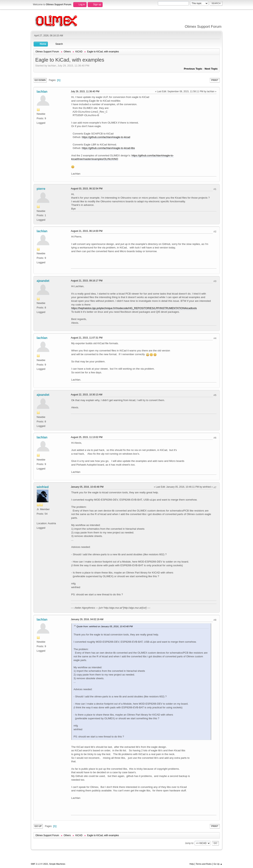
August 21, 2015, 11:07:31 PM (87, 338)
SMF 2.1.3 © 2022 (39, 864)
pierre (41, 189)
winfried (43, 487)
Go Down (40, 80)
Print (215, 80)
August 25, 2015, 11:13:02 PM (87, 437)
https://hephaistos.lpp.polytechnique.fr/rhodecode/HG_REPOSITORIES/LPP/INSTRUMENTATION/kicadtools (134, 308)
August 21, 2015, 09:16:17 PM (87, 281)
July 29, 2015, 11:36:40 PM (85, 91)
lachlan (42, 92)
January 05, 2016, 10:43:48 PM (87, 487)
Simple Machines (57, 864)
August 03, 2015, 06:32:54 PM (87, 189)
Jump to (189, 843)
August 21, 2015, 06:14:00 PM (87, 231)
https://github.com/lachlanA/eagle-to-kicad (106, 137)
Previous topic (193, 69)
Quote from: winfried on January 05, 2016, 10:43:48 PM (105, 626)
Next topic (211, 69)
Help (192, 864)
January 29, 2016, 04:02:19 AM (87, 619)
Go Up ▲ (218, 864)
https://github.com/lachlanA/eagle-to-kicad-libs (108, 148)
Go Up (38, 826)
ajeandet (43, 281)
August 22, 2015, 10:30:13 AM (87, 395)
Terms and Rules (204, 864)
